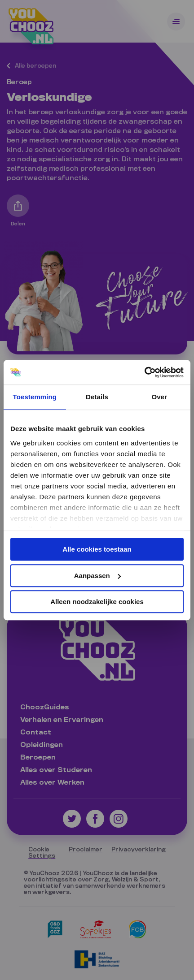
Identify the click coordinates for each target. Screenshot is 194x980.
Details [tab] (97, 397)
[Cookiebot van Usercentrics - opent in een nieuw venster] (144, 372)
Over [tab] (159, 397)
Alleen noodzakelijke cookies (97, 602)
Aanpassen (97, 576)
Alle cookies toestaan (97, 549)
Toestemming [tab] (35, 397)
